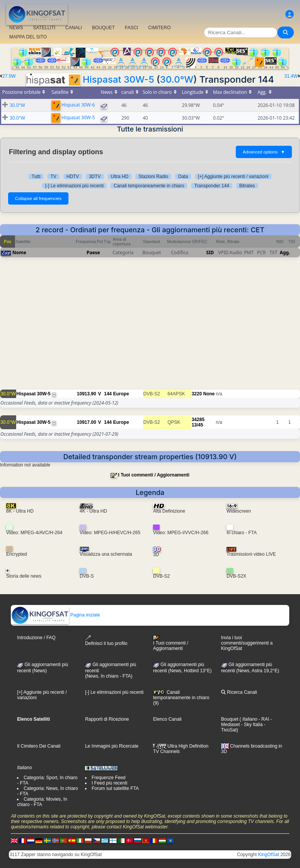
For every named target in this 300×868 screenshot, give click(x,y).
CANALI (74, 28)
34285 (198, 420)
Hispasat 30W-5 (118, 79)
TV (53, 177)
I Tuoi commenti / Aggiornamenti (154, 475)
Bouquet (230, 719)
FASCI (132, 28)
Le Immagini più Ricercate (112, 746)
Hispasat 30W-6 (78, 105)
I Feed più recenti (109, 783)
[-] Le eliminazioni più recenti (74, 186)
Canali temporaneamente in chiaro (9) (181, 698)
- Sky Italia (251, 725)
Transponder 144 (212, 186)
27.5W (9, 76)
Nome (19, 252)
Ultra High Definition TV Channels (181, 749)
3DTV (95, 177)
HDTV (73, 177)
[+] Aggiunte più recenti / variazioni (233, 177)
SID (210, 252)
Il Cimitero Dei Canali (39, 746)
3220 (197, 394)
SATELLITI (44, 28)
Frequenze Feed (108, 778)
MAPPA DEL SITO (28, 37)
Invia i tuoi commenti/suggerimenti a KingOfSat (247, 643)
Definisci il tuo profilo (106, 641)
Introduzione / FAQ (36, 638)
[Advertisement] (150, 327)
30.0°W (177, 79)
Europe (121, 394)
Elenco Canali (167, 719)
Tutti (36, 177)
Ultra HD (120, 177)
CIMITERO (159, 28)
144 (108, 394)
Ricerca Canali (239, 692)
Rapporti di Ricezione (107, 719)
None (209, 394)
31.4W (291, 76)
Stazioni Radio (153, 177)
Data (183, 177)
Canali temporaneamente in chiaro (149, 186)
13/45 (197, 425)
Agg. (285, 252)
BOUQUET (103, 28)
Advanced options (264, 152)
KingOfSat (269, 855)
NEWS (16, 28)
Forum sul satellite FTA (115, 788)
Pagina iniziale (56, 615)
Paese (93, 252)
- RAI (263, 719)
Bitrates (247, 186)
